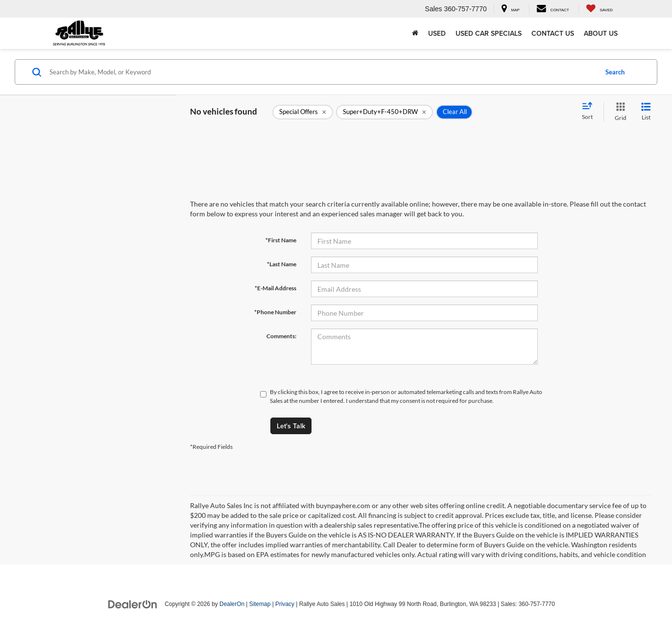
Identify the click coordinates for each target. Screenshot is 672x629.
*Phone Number (275, 312)
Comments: (281, 336)
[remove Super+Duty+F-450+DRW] (384, 112)
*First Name (281, 240)
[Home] (415, 33)
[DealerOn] (133, 604)
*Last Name (282, 264)
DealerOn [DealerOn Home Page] (232, 604)
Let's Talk (291, 426)
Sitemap (260, 604)
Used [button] (437, 33)
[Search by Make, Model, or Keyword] (322, 72)
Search (615, 72)
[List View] (646, 112)
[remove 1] (303, 112)
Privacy (285, 604)
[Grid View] (619, 112)
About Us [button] (601, 33)
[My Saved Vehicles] (599, 9)
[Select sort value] (590, 112)
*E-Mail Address (276, 288)
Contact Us (553, 33)
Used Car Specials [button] (489, 33)
